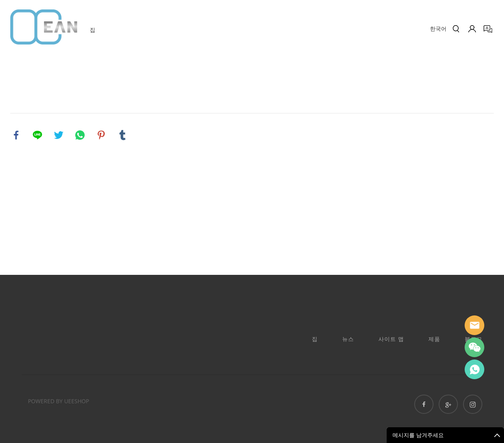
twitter (59, 135)
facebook (16, 135)
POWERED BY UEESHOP (58, 401)
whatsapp (80, 135)
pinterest (101, 135)
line (37, 135)
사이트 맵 (391, 339)
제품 (434, 339)
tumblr (122, 135)
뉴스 (348, 339)
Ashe (474, 369)
